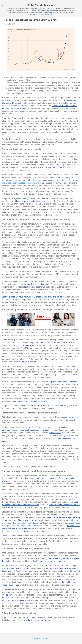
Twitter (49, 15)
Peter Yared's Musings (41, 5)
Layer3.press (42, 9)
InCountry (31, 9)
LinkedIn (41, 15)
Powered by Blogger (41, 638)
